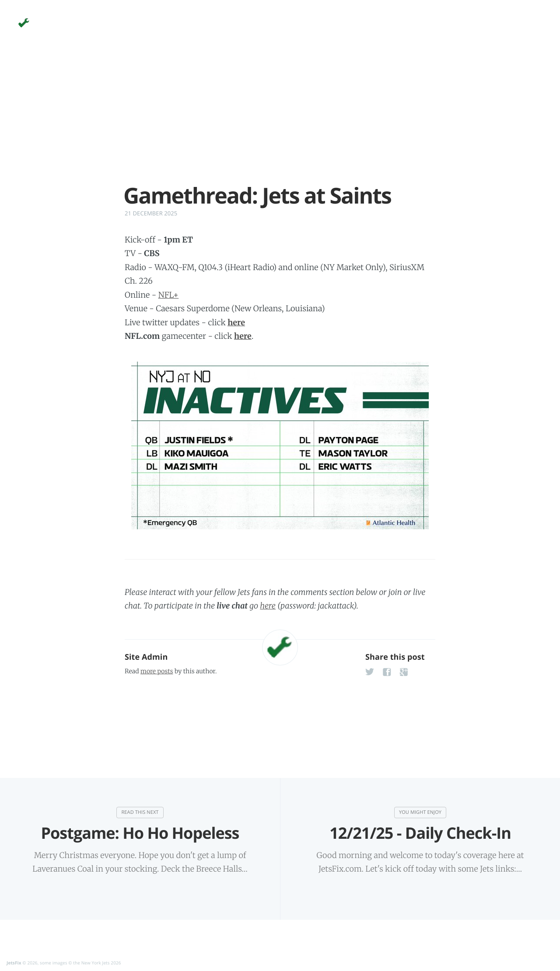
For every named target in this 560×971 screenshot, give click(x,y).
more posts (157, 671)
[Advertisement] (280, 122)
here (268, 606)
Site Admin (146, 657)
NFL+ (169, 295)
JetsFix (14, 962)
